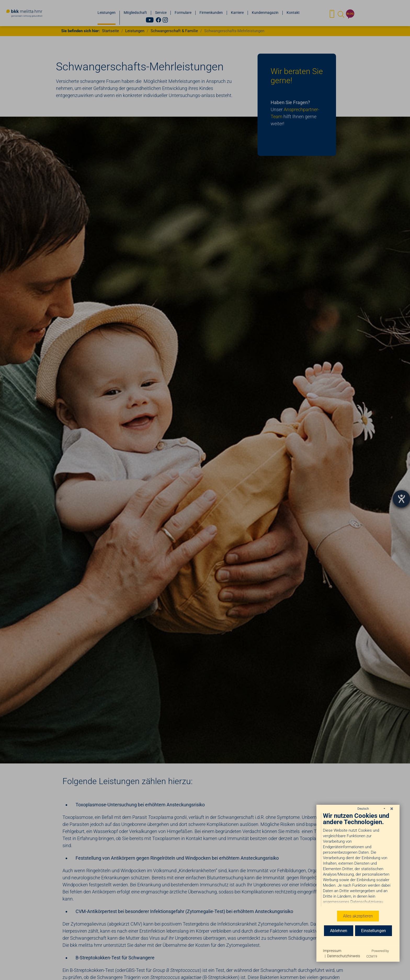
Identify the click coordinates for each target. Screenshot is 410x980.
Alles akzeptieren (358, 916)
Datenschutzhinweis (344, 956)
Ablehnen (339, 931)
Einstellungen (374, 931)
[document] (358, 860)
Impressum (332, 951)
